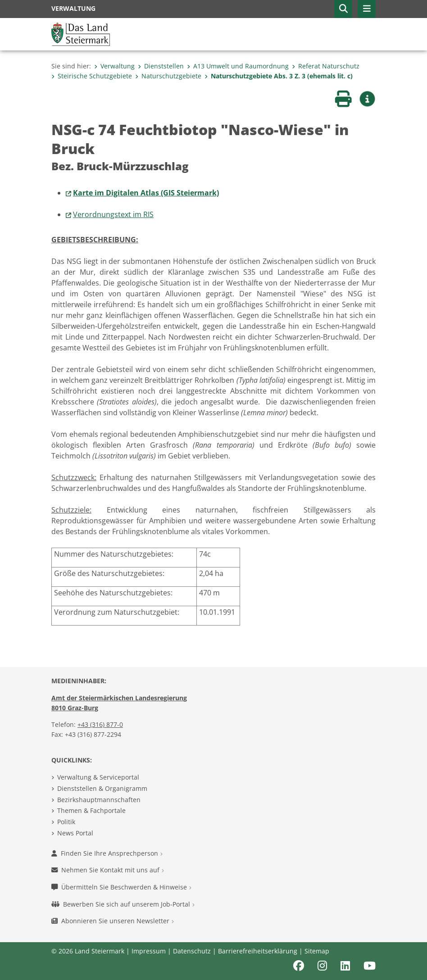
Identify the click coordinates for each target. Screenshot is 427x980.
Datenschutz (192, 951)
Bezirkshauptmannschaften (99, 800)
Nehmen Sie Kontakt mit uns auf (108, 870)
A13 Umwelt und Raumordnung (238, 66)
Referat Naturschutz (326, 66)
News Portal (75, 833)
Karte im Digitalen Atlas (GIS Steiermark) (146, 193)
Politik (66, 822)
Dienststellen (161, 66)
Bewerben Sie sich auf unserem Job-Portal (123, 904)
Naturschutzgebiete (168, 76)
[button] (343, 9)
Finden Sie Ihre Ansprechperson (107, 853)
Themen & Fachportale (91, 810)
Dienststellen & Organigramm (102, 788)
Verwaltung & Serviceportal (98, 777)
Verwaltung (114, 66)
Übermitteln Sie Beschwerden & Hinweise (121, 887)
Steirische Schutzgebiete (92, 76)
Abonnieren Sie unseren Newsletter (113, 921)
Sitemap (317, 951)
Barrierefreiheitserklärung (258, 951)
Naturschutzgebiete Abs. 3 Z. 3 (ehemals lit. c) (279, 76)
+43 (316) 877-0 (100, 724)
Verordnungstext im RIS (113, 214)
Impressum (149, 951)
